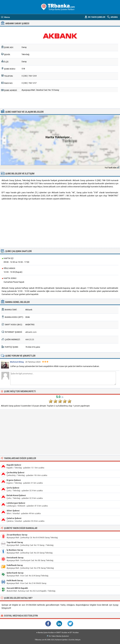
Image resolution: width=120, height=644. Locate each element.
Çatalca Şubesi (14, 518)
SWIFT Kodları (62, 633)
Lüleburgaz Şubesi (16, 503)
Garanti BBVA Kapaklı (17, 588)
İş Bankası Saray (15, 550)
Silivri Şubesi (13, 511)
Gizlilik (71, 640)
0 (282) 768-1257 (29, 83)
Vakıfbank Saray (15, 565)
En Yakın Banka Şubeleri (59, 636)
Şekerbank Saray (15, 573)
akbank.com (31, 332)
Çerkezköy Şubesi (15, 472)
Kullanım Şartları (61, 640)
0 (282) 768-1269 (29, 76)
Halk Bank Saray (15, 580)
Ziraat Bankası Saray (17, 535)
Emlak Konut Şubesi (16, 495)
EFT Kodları (74, 633)
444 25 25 (30, 339)
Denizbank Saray (15, 558)
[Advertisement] (60, 100)
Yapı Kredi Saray (15, 542)
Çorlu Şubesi (13, 488)
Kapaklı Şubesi (14, 465)
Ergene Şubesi (14, 480)
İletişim (78, 640)
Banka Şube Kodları (46, 633)
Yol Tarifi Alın (111, 168)
